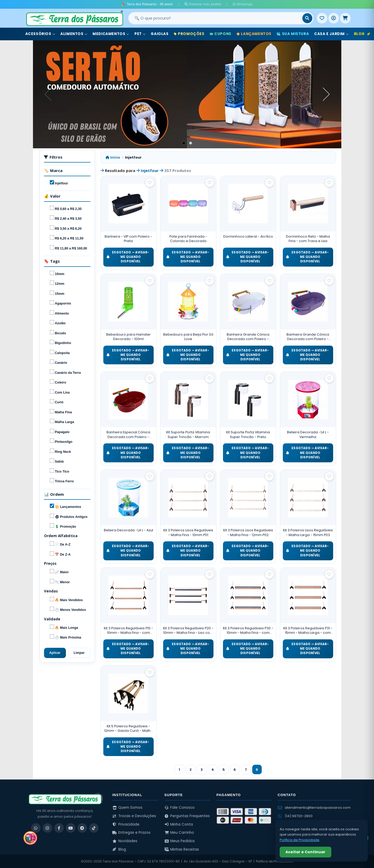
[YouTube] (71, 828)
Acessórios (40, 34)
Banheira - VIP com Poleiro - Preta (128, 239)
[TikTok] (94, 828)
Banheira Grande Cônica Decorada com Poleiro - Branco (248, 337)
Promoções (189, 34)
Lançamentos (254, 34)
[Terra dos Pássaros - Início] (74, 18)
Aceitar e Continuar (305, 852)
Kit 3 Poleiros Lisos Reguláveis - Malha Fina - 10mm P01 (188, 533)
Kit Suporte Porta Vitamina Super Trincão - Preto (248, 435)
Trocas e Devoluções (134, 816)
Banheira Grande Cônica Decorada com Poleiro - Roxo (308, 337)
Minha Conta (179, 824)
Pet (140, 34)
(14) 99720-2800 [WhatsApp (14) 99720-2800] (295, 816)
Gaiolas (160, 34)
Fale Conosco (180, 808)
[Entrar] (334, 18)
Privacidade (126, 824)
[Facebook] (59, 828)
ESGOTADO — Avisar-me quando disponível (128, 257)
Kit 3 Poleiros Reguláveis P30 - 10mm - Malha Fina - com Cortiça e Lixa (248, 631)
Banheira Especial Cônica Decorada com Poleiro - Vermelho (128, 435)
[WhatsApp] (36, 828)
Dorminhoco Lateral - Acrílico (248, 236)
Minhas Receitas (182, 849)
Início (113, 157)
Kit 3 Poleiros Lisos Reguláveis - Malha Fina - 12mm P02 (248, 533)
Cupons (221, 34)
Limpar (79, 653)
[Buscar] (307, 18)
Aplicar (55, 653)
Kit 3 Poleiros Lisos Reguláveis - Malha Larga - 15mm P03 (308, 533)
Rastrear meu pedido (203, 4)
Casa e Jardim (331, 34)
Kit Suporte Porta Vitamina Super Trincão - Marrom (188, 435)
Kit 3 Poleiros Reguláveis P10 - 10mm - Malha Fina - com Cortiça (128, 631)
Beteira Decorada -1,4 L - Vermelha (308, 435)
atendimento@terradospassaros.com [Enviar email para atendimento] (314, 808)
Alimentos (74, 34)
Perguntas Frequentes (187, 816)
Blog (362, 34)
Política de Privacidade (275, 861)
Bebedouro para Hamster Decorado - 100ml (128, 337)
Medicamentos (111, 34)
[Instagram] (47, 828)
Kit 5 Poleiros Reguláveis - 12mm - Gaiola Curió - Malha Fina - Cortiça (128, 729)
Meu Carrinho (179, 833)
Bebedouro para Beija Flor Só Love (188, 337)
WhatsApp (243, 4)
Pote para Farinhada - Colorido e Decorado (188, 239)
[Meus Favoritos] (322, 18)
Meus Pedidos (180, 841)
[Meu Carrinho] (345, 18)
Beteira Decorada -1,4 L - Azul (128, 530)
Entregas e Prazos (131, 833)
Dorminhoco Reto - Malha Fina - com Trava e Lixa (308, 239)
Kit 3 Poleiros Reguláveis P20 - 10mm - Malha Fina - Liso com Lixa (188, 631)
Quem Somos (127, 808)
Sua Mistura (293, 34)
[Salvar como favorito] (150, 183)
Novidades (125, 841)
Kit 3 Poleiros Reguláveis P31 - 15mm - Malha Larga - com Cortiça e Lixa (308, 631)
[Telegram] (82, 828)
